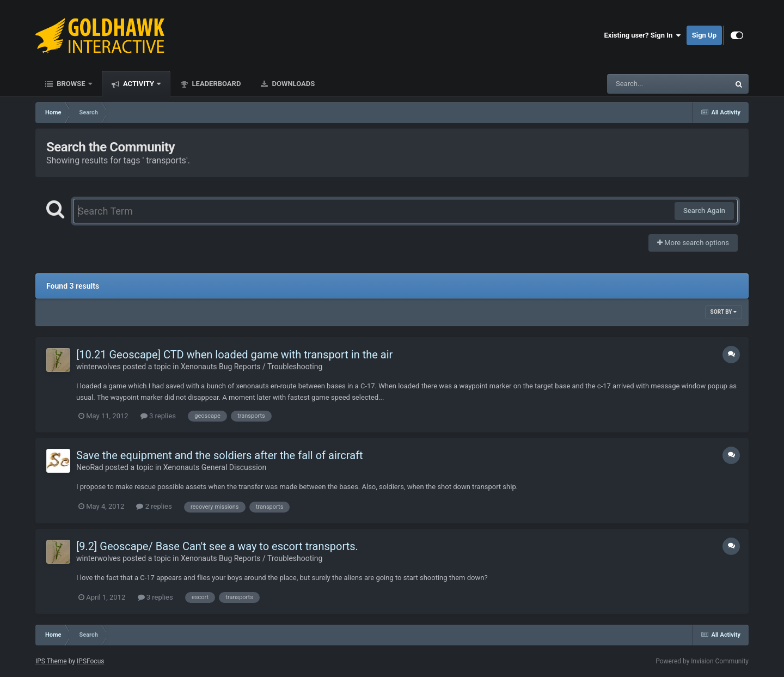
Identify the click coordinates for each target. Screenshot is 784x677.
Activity (139, 84)
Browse (71, 84)
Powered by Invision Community (702, 661)
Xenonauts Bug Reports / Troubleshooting (252, 367)
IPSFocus (90, 661)
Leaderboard (215, 84)
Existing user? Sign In (643, 35)
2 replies (154, 506)
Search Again (704, 211)
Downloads (292, 84)
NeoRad (90, 467)
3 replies (158, 416)
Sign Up (704, 35)
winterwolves (99, 367)
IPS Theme (51, 661)
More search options (693, 243)
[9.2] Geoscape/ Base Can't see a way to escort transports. (217, 546)
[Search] (641, 84)
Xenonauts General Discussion (215, 467)
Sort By (724, 312)
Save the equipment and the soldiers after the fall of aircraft (220, 455)
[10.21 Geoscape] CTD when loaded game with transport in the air (234, 355)
